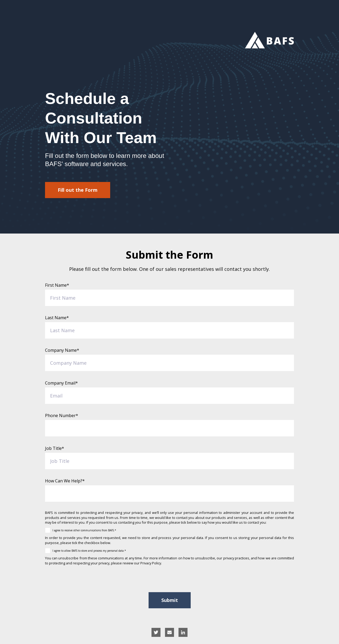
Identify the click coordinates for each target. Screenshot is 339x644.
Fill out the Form (78, 190)
